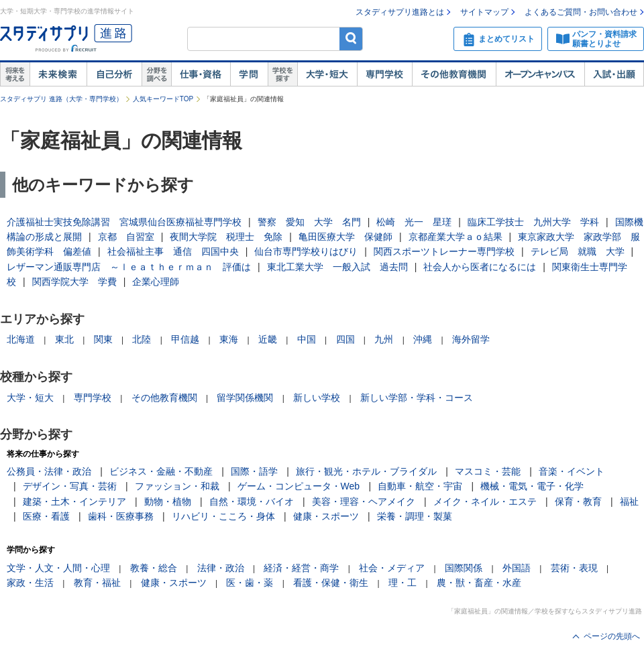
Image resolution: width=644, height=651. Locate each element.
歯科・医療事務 (121, 516)
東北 (64, 339)
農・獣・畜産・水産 (479, 583)
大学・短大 (327, 74)
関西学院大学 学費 (74, 282)
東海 (229, 339)
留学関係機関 (245, 398)
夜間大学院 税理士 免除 (226, 237)
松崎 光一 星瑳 (414, 222)
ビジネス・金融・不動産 (161, 471)
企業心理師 (156, 282)
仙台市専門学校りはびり (306, 251)
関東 (103, 339)
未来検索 (58, 74)
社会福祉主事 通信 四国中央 (173, 251)
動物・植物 (168, 501)
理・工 (402, 583)
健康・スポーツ (326, 516)
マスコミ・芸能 (488, 471)
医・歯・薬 (250, 583)
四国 (345, 339)
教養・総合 (154, 568)
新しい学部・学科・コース (417, 398)
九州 (384, 339)
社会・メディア (392, 568)
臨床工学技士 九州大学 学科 (533, 222)
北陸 (142, 339)
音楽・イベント (572, 471)
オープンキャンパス (540, 74)
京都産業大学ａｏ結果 (455, 237)
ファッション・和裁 (177, 486)
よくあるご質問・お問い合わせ (581, 12)
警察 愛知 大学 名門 (309, 222)
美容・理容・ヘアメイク (364, 501)
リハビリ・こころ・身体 (223, 516)
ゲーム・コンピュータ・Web (299, 486)
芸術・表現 (574, 568)
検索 (351, 39)
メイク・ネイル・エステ (485, 501)
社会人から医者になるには (480, 267)
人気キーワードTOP (163, 99)
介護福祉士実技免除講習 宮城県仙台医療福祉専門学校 (124, 222)
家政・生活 (30, 583)
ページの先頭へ (612, 636)
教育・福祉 (97, 583)
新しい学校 (317, 398)
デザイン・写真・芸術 (70, 486)
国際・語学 (254, 471)
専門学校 (384, 74)
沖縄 (423, 339)
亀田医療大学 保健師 (345, 237)
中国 (307, 339)
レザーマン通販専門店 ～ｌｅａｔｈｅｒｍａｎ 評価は (129, 267)
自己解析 (114, 74)
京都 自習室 (126, 237)
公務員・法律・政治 (49, 471)
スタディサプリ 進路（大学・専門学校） (61, 99)
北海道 (21, 339)
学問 (249, 74)
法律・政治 (221, 568)
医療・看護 (46, 516)
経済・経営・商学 (301, 568)
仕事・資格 (201, 74)
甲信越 (185, 339)
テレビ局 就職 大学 (578, 251)
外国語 (517, 568)
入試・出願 (614, 74)
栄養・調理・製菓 (415, 516)
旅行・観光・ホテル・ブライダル (366, 471)
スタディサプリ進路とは (400, 12)
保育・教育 (578, 501)
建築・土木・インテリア (74, 501)
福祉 (629, 501)
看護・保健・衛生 (331, 583)
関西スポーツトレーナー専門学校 (444, 251)
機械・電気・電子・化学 (532, 486)
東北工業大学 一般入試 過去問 (337, 267)
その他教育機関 (454, 74)
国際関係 (464, 568)
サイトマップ (484, 12)
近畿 (268, 339)
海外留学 (471, 339)
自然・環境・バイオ (252, 501)
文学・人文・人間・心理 (58, 568)
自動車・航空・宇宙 (420, 486)
